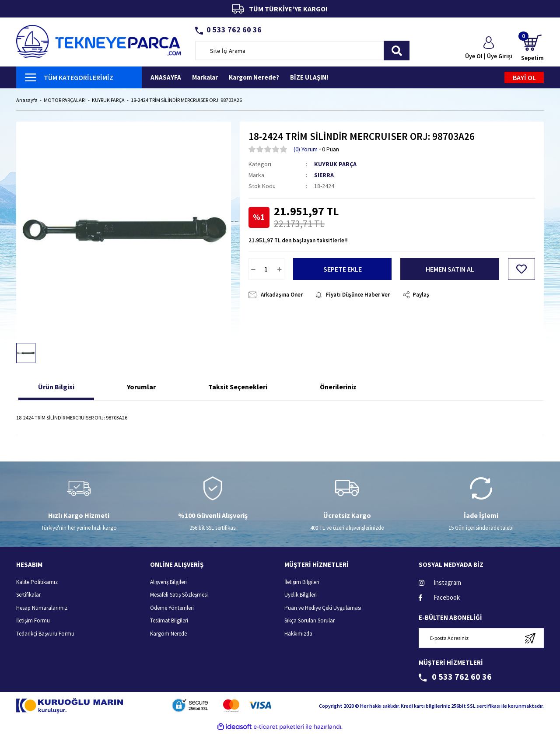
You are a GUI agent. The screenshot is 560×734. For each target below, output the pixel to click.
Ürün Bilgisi (56, 388)
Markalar (205, 77)
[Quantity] (266, 270)
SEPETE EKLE (343, 270)
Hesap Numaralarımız (42, 608)
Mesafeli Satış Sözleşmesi (179, 596)
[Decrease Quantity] (253, 270)
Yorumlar (141, 388)
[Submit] (530, 639)
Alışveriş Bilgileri (168, 582)
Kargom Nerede (168, 634)
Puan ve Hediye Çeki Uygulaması (323, 608)
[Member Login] (489, 49)
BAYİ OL (524, 77)
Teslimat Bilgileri (169, 621)
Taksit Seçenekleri (238, 388)
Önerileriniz (338, 388)
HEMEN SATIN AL (450, 270)
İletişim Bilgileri (302, 582)
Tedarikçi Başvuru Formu (45, 634)
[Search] (303, 51)
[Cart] (532, 48)
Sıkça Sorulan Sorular (310, 621)
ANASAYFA (166, 77)
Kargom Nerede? (254, 77)
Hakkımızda (298, 634)
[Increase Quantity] (280, 270)
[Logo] (99, 40)
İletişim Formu (33, 621)
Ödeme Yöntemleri (172, 608)
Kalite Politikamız (37, 582)
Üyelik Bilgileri (301, 596)
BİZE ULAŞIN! (309, 77)
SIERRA (324, 175)
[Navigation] (79, 77)
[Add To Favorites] (521, 270)
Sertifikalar (28, 596)
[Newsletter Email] (481, 639)
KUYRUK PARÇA (335, 164)
